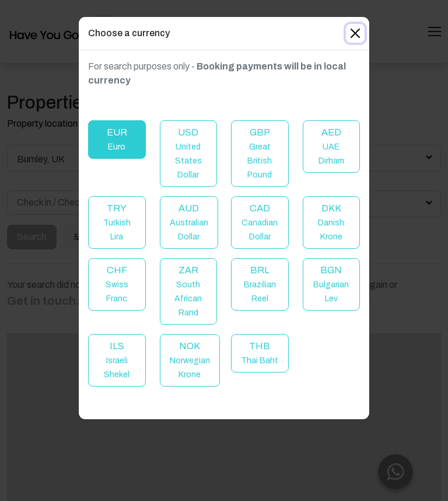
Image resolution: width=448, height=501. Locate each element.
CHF (117, 284)
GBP (260, 153)
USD (188, 153)
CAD (260, 222)
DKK (331, 222)
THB (260, 353)
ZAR (188, 291)
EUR (117, 139)
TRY (117, 222)
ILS (117, 360)
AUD (189, 222)
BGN (331, 284)
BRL (260, 284)
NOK (190, 360)
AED (331, 146)
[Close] (355, 33)
